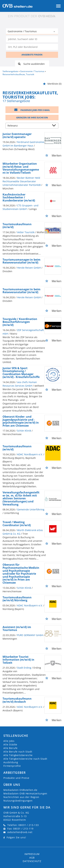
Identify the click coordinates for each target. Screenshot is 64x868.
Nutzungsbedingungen (18, 801)
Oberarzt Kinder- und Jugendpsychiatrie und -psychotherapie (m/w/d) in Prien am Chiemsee (21, 421)
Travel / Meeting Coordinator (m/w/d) (17, 524)
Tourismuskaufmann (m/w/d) (17, 226)
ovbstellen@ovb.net (20, 832)
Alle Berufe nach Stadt (18, 752)
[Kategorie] (29, 32)
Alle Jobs (9, 741)
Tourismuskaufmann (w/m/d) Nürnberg (17, 599)
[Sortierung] (29, 126)
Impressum (32, 854)
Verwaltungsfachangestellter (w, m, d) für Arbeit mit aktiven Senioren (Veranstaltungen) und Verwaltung (21, 498)
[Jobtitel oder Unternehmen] (32, 39)
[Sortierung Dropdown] (55, 126)
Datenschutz (32, 861)
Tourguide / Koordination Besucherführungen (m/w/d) (20, 322)
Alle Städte (10, 744)
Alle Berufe (10, 748)
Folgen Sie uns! (16, 837)
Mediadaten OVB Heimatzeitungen (25, 793)
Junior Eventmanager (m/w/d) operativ (17, 135)
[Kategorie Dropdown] (55, 32)
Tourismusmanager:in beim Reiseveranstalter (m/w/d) (22, 261)
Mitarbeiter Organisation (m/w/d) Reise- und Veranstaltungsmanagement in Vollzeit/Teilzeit (21, 168)
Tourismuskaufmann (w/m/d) (17, 448)
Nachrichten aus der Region (21, 797)
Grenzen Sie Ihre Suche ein (32, 118)
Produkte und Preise (16, 778)
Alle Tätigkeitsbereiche (18, 755)
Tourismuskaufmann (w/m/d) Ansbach (17, 700)
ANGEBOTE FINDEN (32, 55)
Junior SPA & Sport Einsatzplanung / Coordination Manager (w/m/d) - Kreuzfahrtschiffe (21, 373)
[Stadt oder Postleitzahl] (32, 47)
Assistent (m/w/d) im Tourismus (17, 629)
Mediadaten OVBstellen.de (20, 790)
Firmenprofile (12, 766)
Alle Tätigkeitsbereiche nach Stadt (25, 759)
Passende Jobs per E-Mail (32, 110)
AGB (32, 858)
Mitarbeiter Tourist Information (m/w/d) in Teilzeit (18, 660)
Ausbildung (11, 762)
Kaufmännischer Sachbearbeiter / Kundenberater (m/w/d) (19, 197)
